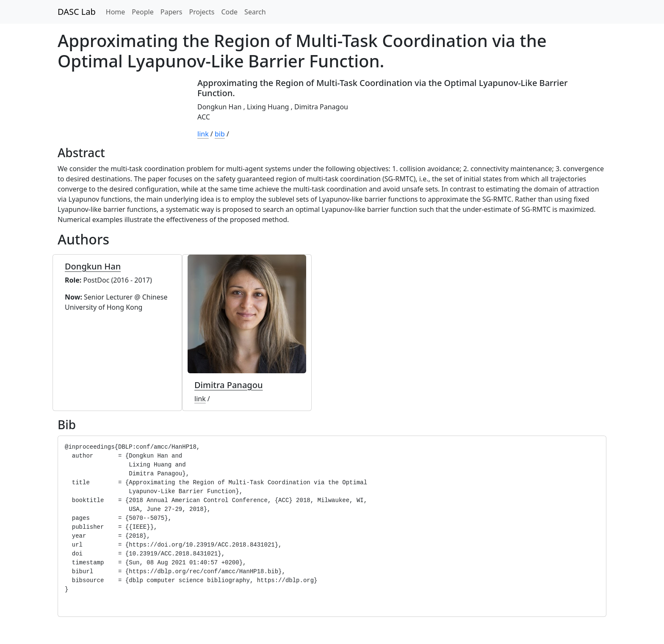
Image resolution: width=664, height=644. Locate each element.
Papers (172, 12)
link (203, 134)
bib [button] (220, 134)
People (142, 12)
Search (255, 12)
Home (116, 12)
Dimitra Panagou (321, 107)
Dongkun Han (219, 107)
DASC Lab (77, 12)
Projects (202, 12)
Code (229, 12)
